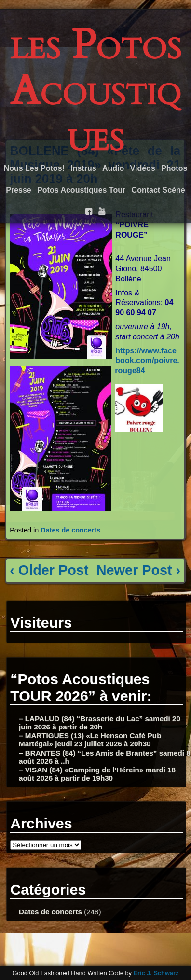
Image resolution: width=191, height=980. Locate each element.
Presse (19, 190)
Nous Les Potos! (34, 168)
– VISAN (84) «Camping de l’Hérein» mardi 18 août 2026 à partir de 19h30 (97, 774)
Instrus (83, 168)
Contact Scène (158, 190)
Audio (113, 168)
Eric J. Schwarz (156, 973)
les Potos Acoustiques (96, 91)
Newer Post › (138, 570)
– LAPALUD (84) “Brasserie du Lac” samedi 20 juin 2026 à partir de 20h (100, 723)
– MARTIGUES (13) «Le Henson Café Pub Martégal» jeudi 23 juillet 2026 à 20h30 (90, 740)
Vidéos (143, 168)
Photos (174, 168)
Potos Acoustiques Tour (81, 190)
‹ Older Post (49, 570)
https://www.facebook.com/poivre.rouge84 (147, 361)
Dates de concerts (70, 530)
